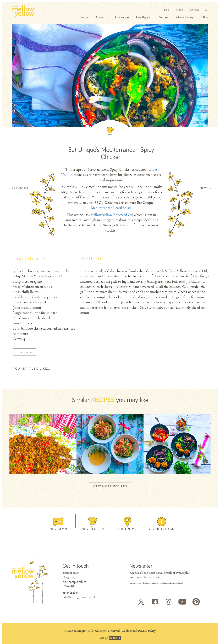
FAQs (204, 17)
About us (102, 17)
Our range (122, 17)
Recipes (163, 17)
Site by (104, 638)
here (125, 225)
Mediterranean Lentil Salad (111, 208)
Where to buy (185, 17)
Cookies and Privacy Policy (139, 631)
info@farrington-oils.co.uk (79, 597)
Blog (166, 10)
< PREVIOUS (19, 188)
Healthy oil (143, 17)
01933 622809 (70, 593)
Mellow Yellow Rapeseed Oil (112, 215)
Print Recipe (25, 352)
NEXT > (205, 188)
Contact (194, 10)
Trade (179, 10)
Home (84, 17)
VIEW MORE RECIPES (110, 486)
